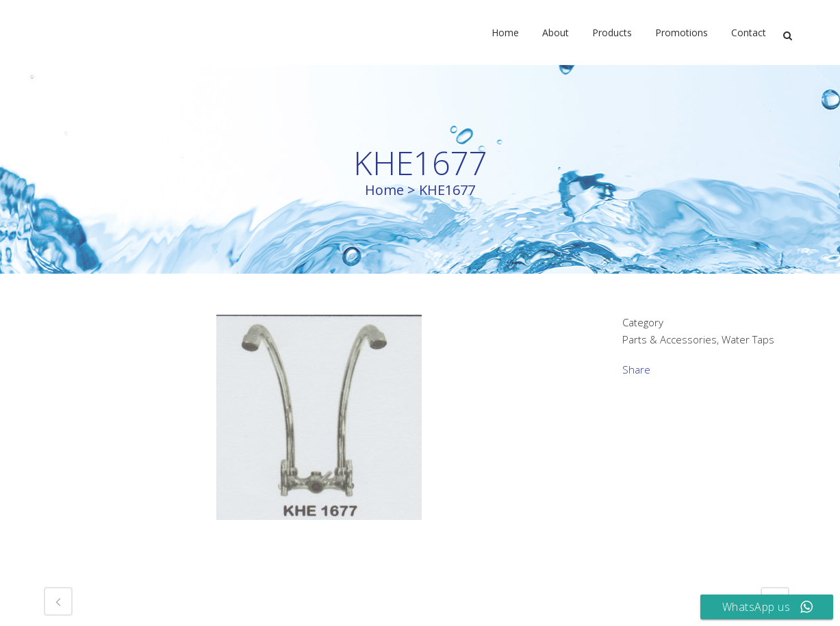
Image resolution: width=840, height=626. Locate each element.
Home (384, 190)
